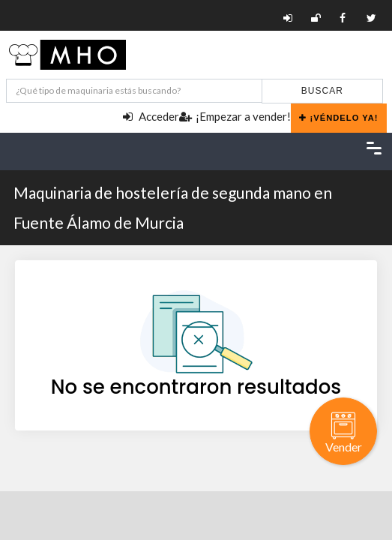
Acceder (151, 116)
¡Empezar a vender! (235, 116)
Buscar (322, 91)
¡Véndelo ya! (339, 118)
